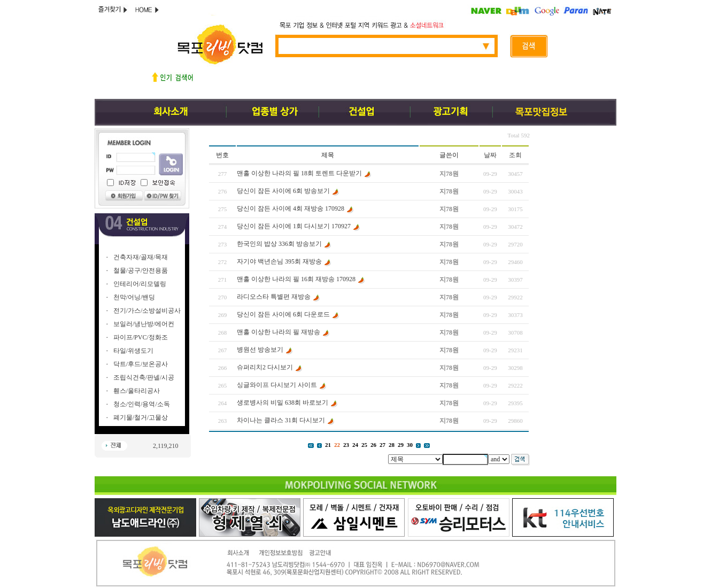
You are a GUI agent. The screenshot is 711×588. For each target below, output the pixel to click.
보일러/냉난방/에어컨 (144, 324)
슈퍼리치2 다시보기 (265, 367)
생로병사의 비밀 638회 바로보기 (283, 403)
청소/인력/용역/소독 (142, 404)
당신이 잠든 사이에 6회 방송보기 (283, 191)
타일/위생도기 (133, 351)
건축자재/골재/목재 (141, 257)
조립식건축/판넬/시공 (144, 377)
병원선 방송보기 (260, 350)
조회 (515, 155)
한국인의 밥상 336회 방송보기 (279, 244)
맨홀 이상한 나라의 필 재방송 (279, 332)
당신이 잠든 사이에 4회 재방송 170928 (291, 208)
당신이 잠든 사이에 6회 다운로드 (283, 314)
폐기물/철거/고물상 (141, 417)
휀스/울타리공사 (137, 391)
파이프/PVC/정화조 (141, 337)
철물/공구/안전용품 (141, 270)
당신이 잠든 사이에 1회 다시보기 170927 (294, 226)
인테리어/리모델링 (140, 284)
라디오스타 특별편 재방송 (274, 297)
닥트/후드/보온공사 (141, 364)
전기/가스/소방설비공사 (147, 311)
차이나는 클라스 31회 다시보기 (281, 420)
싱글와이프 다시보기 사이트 (277, 385)
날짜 (490, 155)
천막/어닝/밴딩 (134, 297)
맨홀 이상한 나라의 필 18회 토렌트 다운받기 (299, 173)
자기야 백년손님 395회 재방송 (280, 261)
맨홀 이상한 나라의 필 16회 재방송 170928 (296, 279)
